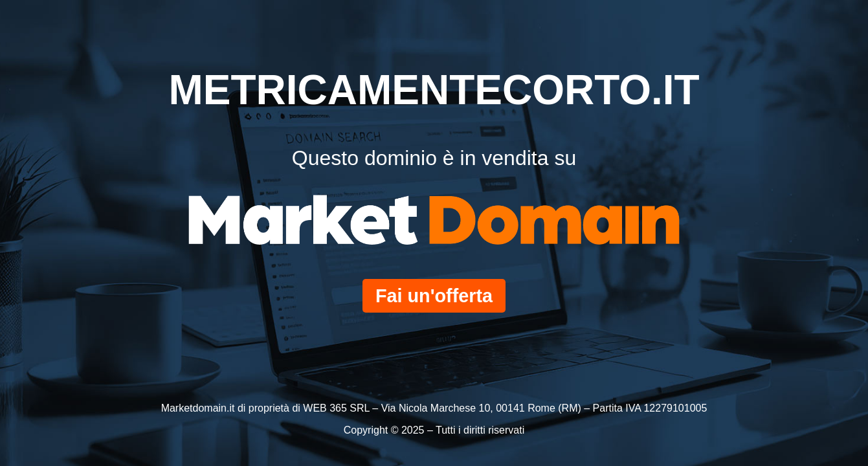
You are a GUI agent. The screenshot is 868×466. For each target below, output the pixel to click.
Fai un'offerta (434, 296)
